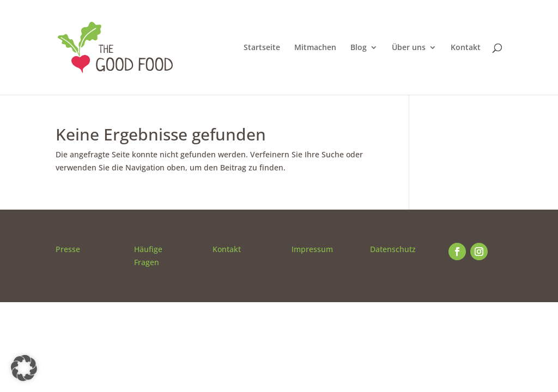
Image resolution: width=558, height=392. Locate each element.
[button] (24, 368)
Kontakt (466, 48)
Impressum (312, 249)
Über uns (409, 48)
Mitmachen (315, 48)
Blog (359, 48)
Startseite (262, 48)
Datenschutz (393, 249)
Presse (68, 249)
